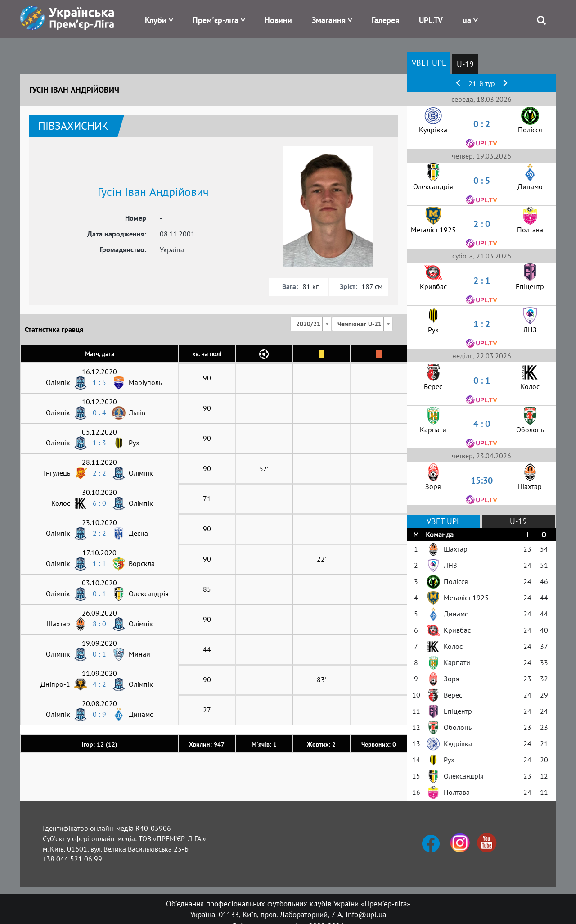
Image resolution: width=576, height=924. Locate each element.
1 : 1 (99, 563)
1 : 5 (99, 382)
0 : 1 (99, 593)
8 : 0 (99, 624)
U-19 (465, 64)
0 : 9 (99, 714)
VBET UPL (429, 63)
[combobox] (311, 324)
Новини (278, 20)
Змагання (329, 20)
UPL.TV (431, 20)
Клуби (156, 20)
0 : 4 (99, 412)
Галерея (385, 20)
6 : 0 (99, 503)
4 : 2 (99, 684)
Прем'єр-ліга (216, 20)
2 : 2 (99, 473)
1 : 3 (99, 443)
